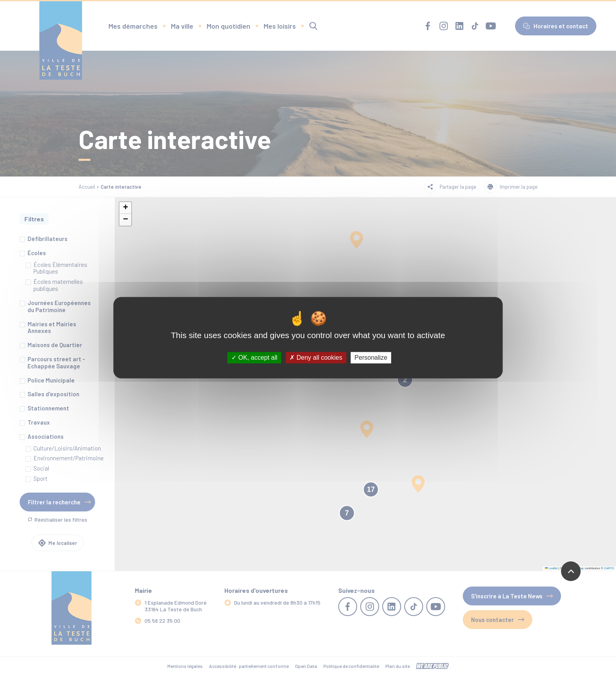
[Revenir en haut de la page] (571, 571)
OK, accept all (254, 358)
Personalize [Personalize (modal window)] (371, 358)
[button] (125, 208)
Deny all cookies (316, 358)
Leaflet (551, 568)
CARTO (609, 568)
